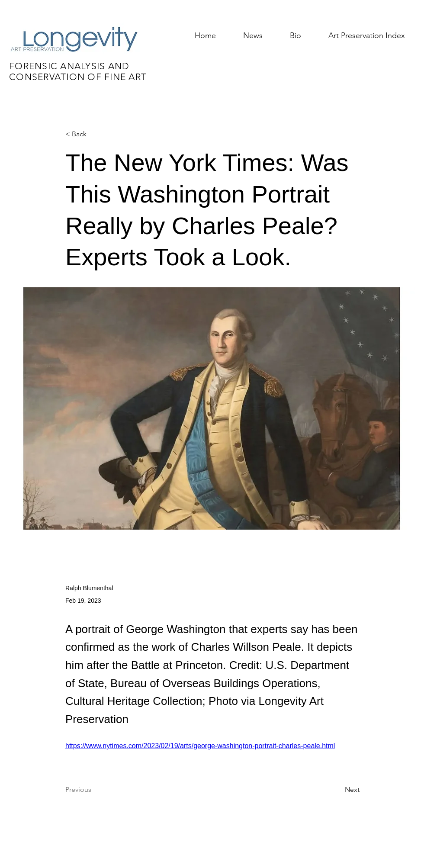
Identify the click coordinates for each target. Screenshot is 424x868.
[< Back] (94, 134)
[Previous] (94, 790)
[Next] (338, 790)
